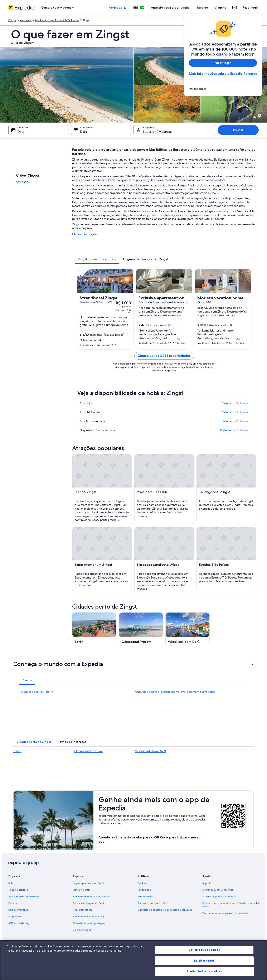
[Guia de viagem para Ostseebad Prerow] (141, 629)
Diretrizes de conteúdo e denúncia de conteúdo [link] (165, 910)
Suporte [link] (207, 883)
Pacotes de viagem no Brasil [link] (89, 903)
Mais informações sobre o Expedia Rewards (223, 74)
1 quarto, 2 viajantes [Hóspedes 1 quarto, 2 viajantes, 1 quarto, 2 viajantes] (157, 132)
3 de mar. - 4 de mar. (235, 412)
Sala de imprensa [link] (18, 910)
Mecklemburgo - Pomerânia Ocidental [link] (57, 20)
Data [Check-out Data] (84, 132)
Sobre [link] (12, 883)
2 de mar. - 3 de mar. (235, 403)
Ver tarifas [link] (181, 341)
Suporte (202, 8)
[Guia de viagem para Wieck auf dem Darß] (188, 629)
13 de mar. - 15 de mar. (234, 430)
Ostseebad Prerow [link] (88, 751)
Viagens (220, 8)
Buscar (238, 130)
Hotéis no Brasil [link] (82, 890)
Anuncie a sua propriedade (170, 8)
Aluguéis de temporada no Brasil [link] (91, 896)
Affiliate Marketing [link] (19, 923)
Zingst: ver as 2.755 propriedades (164, 356)
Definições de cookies (204, 950)
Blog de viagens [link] (82, 930)
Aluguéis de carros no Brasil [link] (88, 917)
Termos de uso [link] (146, 896)
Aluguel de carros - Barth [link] (37, 692)
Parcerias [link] (13, 903)
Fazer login (251, 8)
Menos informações (85, 234)
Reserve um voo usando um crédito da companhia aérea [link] (231, 905)
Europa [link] (12, 20)
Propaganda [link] (15, 917)
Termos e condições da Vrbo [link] (154, 903)
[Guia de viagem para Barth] (94, 629)
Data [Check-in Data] (21, 132)
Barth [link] (17, 751)
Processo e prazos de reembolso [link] (221, 896)
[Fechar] (260, 960)
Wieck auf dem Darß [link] (151, 751)
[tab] (97, 259)
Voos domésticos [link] (83, 910)
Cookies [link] (142, 883)
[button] (133, 664)
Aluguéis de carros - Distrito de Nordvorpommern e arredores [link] (175, 692)
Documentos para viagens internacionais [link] (225, 913)
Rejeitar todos (204, 961)
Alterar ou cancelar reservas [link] (218, 890)
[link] (223, 89)
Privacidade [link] (144, 890)
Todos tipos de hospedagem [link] (89, 923)
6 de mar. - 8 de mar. (235, 421)
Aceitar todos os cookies (204, 971)
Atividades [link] (23, 182)
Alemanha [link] (26, 20)
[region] (133, 960)
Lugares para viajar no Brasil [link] (88, 883)
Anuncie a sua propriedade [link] (24, 896)
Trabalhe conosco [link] (18, 890)
